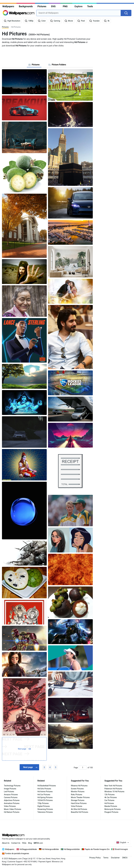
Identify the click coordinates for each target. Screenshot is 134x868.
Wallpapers (8, 6)
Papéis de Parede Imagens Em (97, 849)
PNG (65, 6)
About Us (6, 843)
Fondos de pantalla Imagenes (17, 853)
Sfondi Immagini (121, 849)
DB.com (38, 843)
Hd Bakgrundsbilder (72, 849)
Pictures (42, 6)
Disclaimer (115, 858)
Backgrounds (26, 6)
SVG (53, 6)
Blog (30, 843)
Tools (90, 6)
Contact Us (16, 843)
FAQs (24, 843)
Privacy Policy (95, 858)
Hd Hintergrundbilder (51, 849)
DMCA (125, 858)
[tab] (34, 65)
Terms (106, 858)
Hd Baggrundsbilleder (28, 849)
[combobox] (79, 13)
